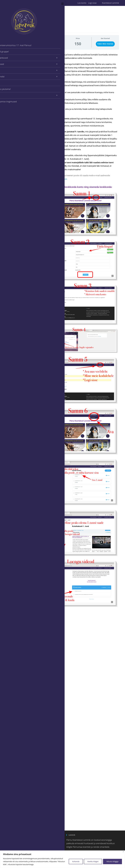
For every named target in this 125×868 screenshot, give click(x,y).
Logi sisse (92, 3)
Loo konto (82, 3)
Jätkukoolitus (15, 627)
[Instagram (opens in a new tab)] (14, 3)
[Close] (123, 852)
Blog (12, 643)
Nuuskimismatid (16, 669)
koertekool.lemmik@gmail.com (53, 179)
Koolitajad (14, 616)
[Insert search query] (24, 817)
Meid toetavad (15, 686)
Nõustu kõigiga (112, 861)
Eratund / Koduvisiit (17, 641)
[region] (62, 859)
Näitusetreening (16, 632)
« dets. (13, 804)
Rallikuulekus (15, 630)
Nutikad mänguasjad (18, 672)
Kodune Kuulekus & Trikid (19, 658)
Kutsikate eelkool (16, 622)
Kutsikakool (14, 624)
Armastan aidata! (16, 689)
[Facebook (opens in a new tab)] (11, 3)
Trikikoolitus (15, 635)
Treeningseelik (15, 675)
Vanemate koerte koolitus (19, 638)
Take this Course (105, 44)
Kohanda (76, 861)
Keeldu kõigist (93, 861)
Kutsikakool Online (17, 655)
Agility (12, 619)
